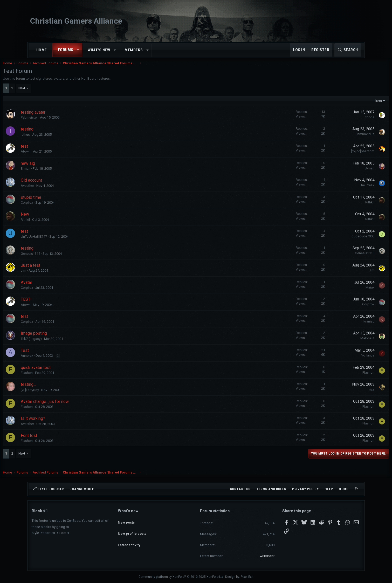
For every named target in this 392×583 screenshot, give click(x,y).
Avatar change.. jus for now (74, 407)
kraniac (340, 327)
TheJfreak (338, 190)
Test (54, 356)
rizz (343, 395)
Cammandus (336, 139)
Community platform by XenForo (181, 577)
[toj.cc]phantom (334, 156)
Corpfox (56, 208)
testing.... (57, 390)
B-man (54, 174)
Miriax (341, 293)
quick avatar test (64, 373)
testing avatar (62, 117)
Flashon (56, 378)
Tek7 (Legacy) (60, 344)
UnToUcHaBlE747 (63, 242)
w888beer (267, 556)
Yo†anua (339, 361)
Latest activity (129, 539)
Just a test (59, 270)
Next (51, 93)
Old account (60, 185)
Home (42, 50)
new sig (57, 169)
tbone (341, 122)
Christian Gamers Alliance (76, 21)
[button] (78, 50)
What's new (99, 50)
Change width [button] (82, 489)
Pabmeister (58, 123)
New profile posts (132, 529)
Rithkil (341, 207)
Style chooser (49, 489)
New (54, 219)
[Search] (348, 50)
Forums (66, 50)
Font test (58, 441)
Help (329, 489)
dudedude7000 (334, 241)
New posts (126, 520)
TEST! (55, 304)
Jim (52, 276)
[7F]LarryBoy (59, 395)
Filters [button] (349, 106)
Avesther (56, 191)
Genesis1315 (59, 259)
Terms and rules (271, 489)
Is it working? (62, 424)
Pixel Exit (247, 577)
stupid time (60, 203)
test (53, 151)
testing (56, 134)
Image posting (63, 338)
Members (134, 50)
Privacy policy (305, 489)
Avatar (55, 288)
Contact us (240, 489)
